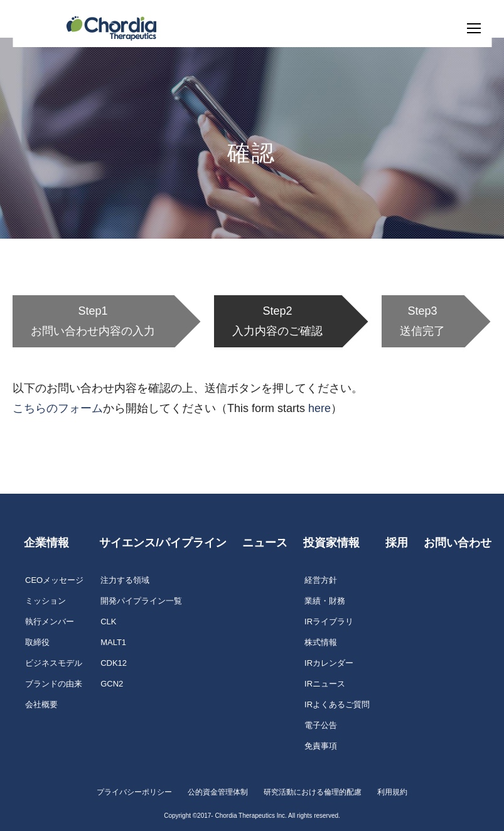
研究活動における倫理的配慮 (313, 792)
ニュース (265, 543)
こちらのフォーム (58, 408)
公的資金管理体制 (218, 792)
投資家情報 (331, 543)
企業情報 (46, 543)
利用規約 (392, 792)
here (319, 408)
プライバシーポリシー (134, 792)
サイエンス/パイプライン (163, 543)
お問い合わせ (458, 543)
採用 (397, 543)
